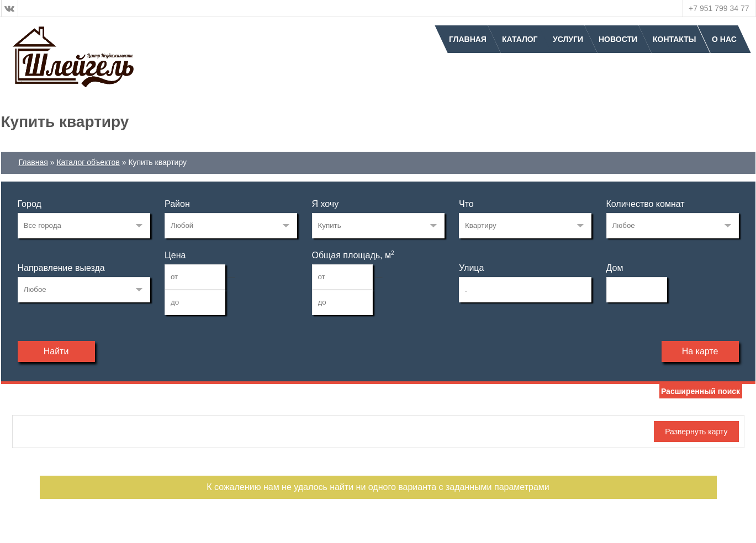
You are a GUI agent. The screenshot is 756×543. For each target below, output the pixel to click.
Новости (618, 39)
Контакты (674, 39)
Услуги (568, 39)
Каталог (520, 39)
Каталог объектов (88, 162)
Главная (468, 39)
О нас (724, 39)
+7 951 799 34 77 (719, 8)
